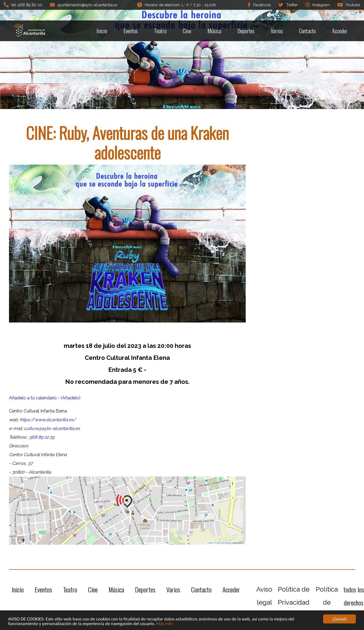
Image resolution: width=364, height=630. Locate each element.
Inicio (102, 31)
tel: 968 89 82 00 (23, 5)
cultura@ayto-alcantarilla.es (52, 428)
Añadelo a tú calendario (33, 398)
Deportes (246, 31)
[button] (127, 501)
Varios (277, 31)
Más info (164, 624)
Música (214, 31)
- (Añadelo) (69, 398)
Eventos (131, 31)
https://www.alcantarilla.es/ (48, 420)
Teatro (160, 31)
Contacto (307, 31)
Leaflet (210, 543)
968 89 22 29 (42, 437)
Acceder (340, 31)
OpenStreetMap (224, 543)
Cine (187, 31)
